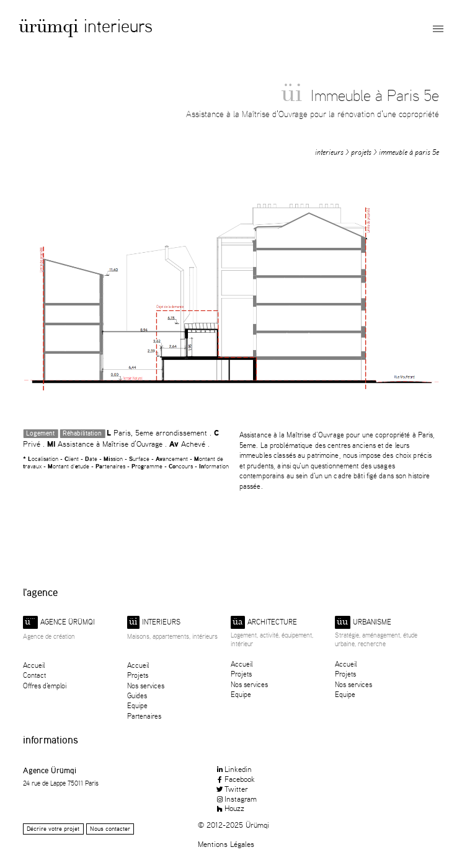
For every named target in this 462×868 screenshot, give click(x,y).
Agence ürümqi (59, 622)
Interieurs (118, 26)
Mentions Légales (226, 844)
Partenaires (144, 716)
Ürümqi (49, 28)
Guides (137, 695)
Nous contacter (110, 829)
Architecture (264, 622)
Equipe (137, 705)
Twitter (232, 789)
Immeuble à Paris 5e (409, 152)
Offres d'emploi (45, 686)
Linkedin (233, 769)
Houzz (230, 808)
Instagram (236, 799)
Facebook (235, 779)
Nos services (146, 686)
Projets (361, 152)
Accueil (34, 665)
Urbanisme (363, 622)
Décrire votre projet (53, 829)
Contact (34, 675)
